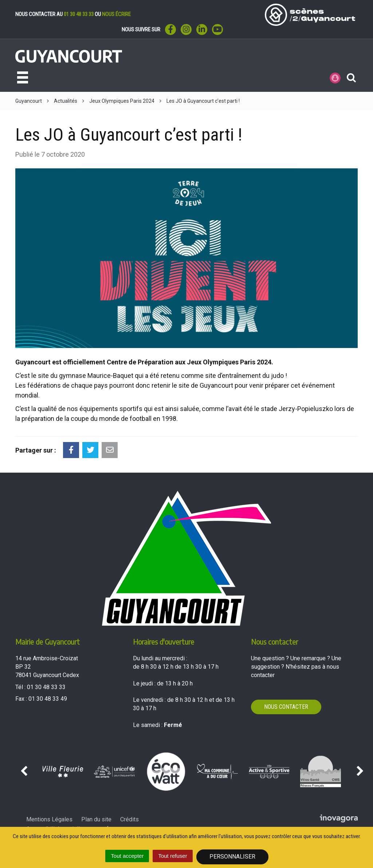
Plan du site (96, 819)
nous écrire (116, 14)
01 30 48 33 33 (79, 14)
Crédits (129, 819)
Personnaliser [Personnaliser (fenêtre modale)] (232, 857)
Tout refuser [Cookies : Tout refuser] (172, 856)
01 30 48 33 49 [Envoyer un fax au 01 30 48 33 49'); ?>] (48, 699)
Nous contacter (286, 707)
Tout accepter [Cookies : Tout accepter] (127, 856)
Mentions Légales (49, 819)
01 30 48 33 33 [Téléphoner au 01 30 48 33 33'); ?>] (46, 687)
